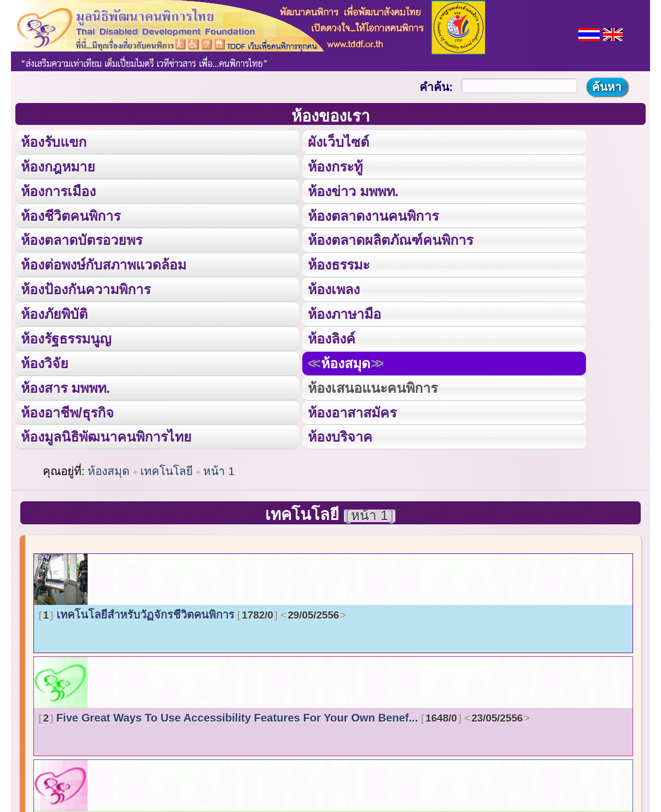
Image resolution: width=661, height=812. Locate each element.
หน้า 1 (219, 468)
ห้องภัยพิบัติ (54, 312)
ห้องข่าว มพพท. (353, 190)
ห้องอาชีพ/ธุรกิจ (67, 409)
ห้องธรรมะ (339, 263)
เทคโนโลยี (166, 468)
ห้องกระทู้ (335, 166)
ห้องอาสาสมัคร (352, 409)
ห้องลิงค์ (332, 336)
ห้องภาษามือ (344, 312)
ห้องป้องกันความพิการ (86, 287)
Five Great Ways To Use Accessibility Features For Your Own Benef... (284, 714)
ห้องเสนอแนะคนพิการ (372, 385)
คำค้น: (436, 87)
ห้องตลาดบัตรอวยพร (82, 239)
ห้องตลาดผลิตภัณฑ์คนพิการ (390, 239)
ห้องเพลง (334, 287)
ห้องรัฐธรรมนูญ (66, 336)
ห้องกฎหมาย (58, 166)
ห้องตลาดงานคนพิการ (373, 215)
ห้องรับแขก (54, 142)
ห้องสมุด (345, 361)
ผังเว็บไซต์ (338, 142)
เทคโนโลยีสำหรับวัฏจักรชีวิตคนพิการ (193, 611)
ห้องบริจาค (340, 434)
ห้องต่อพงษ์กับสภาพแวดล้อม (104, 263)
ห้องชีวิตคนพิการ (71, 215)
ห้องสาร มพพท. (65, 385)
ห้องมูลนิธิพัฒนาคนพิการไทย (106, 434)
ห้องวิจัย (45, 361)
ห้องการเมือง (58, 190)
